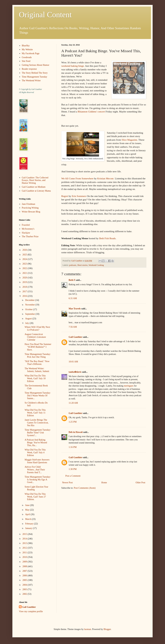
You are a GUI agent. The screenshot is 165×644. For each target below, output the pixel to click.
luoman (88, 629)
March (28, 519)
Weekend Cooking (96, 265)
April (28, 514)
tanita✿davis (75, 372)
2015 (25, 534)
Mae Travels (75, 309)
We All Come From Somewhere (77, 178)
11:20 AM (73, 403)
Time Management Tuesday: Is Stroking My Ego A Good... (38, 480)
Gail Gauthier (75, 337)
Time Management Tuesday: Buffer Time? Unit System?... (38, 433)
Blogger (107, 629)
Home (104, 483)
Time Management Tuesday (35, 77)
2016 (25, 296)
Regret (65, 196)
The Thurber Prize (30, 237)
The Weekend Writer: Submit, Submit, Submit (37, 370)
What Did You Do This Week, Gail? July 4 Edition (35, 453)
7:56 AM (73, 327)
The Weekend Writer (31, 81)
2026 (25, 250)
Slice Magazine (129, 140)
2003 (25, 589)
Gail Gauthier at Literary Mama (36, 191)
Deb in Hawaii (76, 432)
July (27, 323)
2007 (25, 571)
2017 (25, 291)
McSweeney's (28, 229)
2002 (25, 594)
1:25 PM (73, 422)
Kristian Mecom (106, 178)
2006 (25, 576)
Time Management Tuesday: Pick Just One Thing (38, 356)
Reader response (29, 69)
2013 (25, 543)
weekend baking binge (73, 66)
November (30, 305)
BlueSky (26, 46)
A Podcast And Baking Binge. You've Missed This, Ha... (36, 443)
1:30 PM (73, 469)
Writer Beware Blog (31, 212)
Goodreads (27, 57)
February (30, 524)
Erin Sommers (79, 196)
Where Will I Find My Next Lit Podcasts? (37, 328)
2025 (25, 255)
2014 (25, 539)
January (29, 528)
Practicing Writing (30, 208)
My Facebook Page (31, 53)
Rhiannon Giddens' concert (91, 112)
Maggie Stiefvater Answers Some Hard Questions (37, 461)
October (29, 309)
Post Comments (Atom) (85, 488)
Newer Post (67, 483)
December (30, 300)
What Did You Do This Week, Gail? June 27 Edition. (35, 497)
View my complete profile (31, 611)
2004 (25, 585)
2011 (25, 553)
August (29, 319)
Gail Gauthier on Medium (34, 187)
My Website (27, 50)
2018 (25, 287)
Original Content (45, 15)
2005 (25, 580)
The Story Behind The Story (35, 73)
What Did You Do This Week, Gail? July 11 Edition (35, 413)
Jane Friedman (29, 204)
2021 (25, 273)
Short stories (82, 265)
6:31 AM (73, 298)
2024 (25, 259)
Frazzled (26, 225)
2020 (25, 278)
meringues (129, 386)
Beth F (72, 280)
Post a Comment (73, 476)
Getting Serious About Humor (36, 65)
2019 (25, 282)
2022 (25, 268)
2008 (25, 566)
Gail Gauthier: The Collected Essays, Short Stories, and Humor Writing (35, 180)
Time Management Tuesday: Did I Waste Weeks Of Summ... (38, 396)
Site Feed (26, 61)
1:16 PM (73, 447)
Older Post (141, 483)
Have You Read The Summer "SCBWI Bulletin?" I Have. (38, 347)
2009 (25, 562)
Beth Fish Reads (107, 238)
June (27, 505)
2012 (25, 548)
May (27, 510)
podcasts (73, 265)
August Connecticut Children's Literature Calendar (35, 337)
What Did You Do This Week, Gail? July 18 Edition (35, 378)
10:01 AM (73, 362)
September (30, 314)
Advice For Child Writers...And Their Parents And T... (35, 470)
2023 (25, 264)
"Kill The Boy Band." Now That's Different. (37, 363)
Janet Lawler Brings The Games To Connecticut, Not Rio (37, 423)
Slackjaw (26, 233)
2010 (25, 557)
